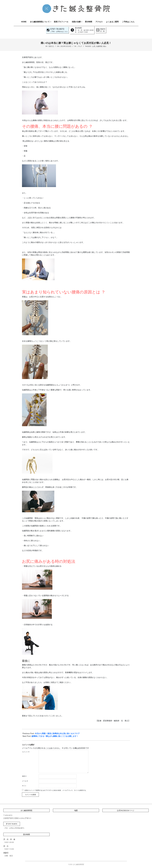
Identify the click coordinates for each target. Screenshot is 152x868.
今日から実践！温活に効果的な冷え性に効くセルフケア (57, 733)
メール (25, 781)
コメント (26, 752)
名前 (24, 776)
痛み (105, 46)
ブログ (80, 46)
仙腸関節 (99, 46)
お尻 (94, 46)
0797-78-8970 (12, 824)
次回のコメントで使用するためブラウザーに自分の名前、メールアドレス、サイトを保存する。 (56, 790)
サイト (24, 786)
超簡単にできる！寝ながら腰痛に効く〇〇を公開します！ (55, 736)
